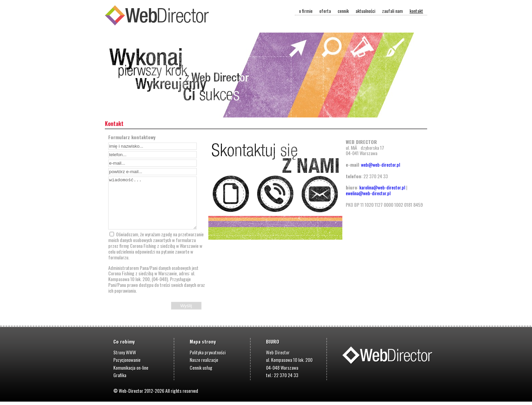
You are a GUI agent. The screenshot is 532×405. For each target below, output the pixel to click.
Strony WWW (125, 352)
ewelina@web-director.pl (368, 193)
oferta (325, 11)
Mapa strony (203, 341)
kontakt (416, 11)
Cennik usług (201, 367)
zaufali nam (392, 11)
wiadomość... (153, 203)
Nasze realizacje (204, 360)
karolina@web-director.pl (382, 187)
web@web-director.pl (381, 164)
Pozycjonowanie (127, 360)
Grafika (120, 375)
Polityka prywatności (208, 352)
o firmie (306, 11)
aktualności (365, 11)
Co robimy (124, 341)
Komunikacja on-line (131, 367)
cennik (343, 11)
